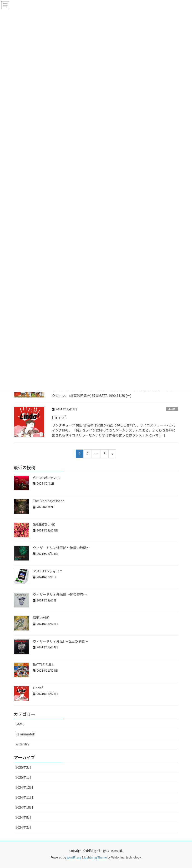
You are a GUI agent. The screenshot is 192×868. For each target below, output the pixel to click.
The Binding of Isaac (48, 501)
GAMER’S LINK (44, 524)
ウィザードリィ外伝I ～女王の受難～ (60, 641)
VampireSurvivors (47, 477)
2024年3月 (23, 827)
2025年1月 (23, 777)
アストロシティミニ (48, 571)
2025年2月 (23, 767)
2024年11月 (24, 797)
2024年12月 (24, 787)
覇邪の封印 (41, 618)
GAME (172, 409)
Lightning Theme (95, 857)
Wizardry (22, 744)
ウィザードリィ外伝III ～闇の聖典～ (60, 594)
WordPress (74, 857)
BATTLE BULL (43, 665)
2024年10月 (24, 807)
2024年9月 (23, 817)
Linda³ (59, 417)
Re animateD (25, 734)
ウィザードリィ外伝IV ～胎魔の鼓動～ (61, 548)
